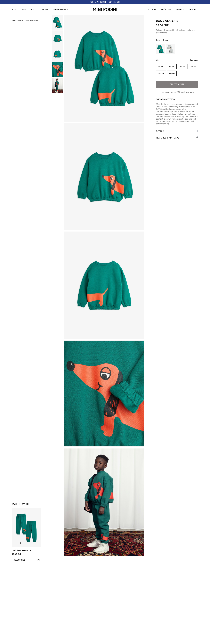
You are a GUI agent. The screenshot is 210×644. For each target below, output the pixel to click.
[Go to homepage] (105, 9)
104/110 (183, 67)
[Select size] (24, 560)
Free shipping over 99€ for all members (177, 92)
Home (45, 9)
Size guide (194, 60)
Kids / (21, 21)
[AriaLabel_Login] (166, 9)
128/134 (161, 73)
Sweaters (35, 21)
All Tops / (27, 21)
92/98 (172, 67)
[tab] (21, 543)
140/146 (172, 73)
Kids (14, 9)
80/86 (161, 67)
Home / (15, 21)
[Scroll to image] (57, 23)
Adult (34, 9)
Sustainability (61, 9)
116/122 (193, 67)
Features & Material (177, 138)
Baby (24, 9)
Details (177, 131)
